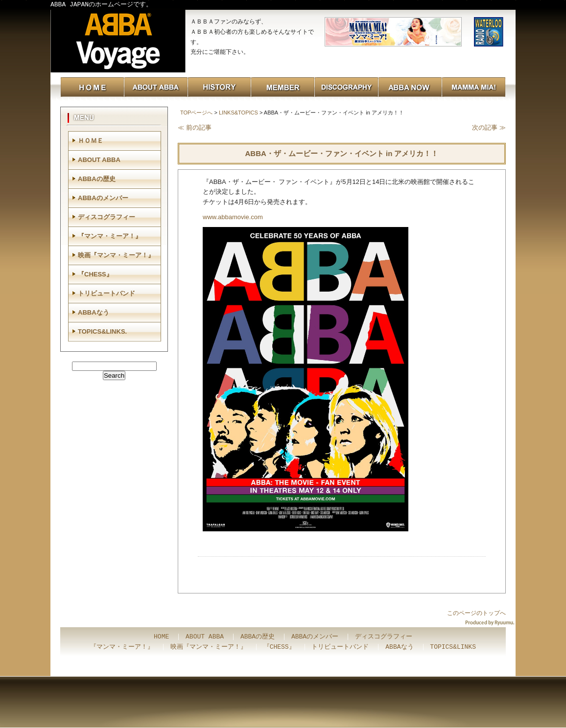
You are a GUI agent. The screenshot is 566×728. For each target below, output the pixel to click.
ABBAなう (94, 312)
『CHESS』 (95, 274)
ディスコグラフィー (106, 217)
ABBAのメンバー (103, 198)
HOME (161, 637)
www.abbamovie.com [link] (233, 217)
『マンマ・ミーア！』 (110, 236)
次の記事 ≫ (489, 127)
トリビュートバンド (106, 293)
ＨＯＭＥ (91, 141)
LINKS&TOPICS (238, 113)
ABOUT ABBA (99, 160)
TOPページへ (196, 113)
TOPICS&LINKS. (102, 331)
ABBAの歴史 (97, 179)
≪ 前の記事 (195, 127)
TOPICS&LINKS (453, 647)
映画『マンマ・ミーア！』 (116, 255)
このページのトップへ (476, 613)
